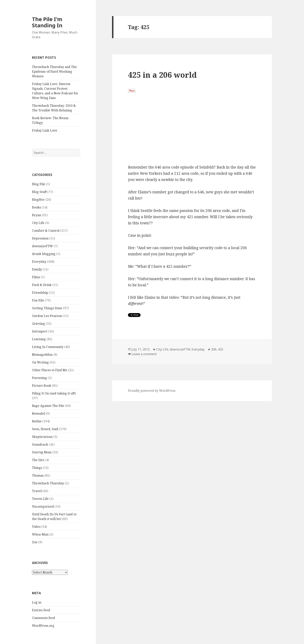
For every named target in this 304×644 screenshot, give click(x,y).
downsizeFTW (42, 246)
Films (36, 277)
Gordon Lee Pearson (47, 316)
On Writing (40, 362)
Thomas (38, 475)
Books (36, 207)
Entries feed (41, 610)
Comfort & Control (46, 231)
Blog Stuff (39, 192)
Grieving (38, 324)
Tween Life (40, 499)
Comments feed (44, 618)
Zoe (35, 542)
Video (36, 527)
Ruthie (37, 421)
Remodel (38, 413)
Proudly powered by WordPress (152, 391)
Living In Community (48, 347)
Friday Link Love (45, 130)
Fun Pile (38, 300)
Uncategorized (43, 506)
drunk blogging (44, 254)
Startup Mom (42, 452)
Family (37, 269)
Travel (37, 491)
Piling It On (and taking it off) (54, 393)
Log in (37, 602)
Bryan (37, 215)
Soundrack (40, 444)
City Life (38, 223)
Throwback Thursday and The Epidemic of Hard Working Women (54, 71)
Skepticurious (42, 437)
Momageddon (42, 355)
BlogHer (38, 200)
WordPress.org (43, 626)
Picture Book (42, 386)
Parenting (39, 378)
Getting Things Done (47, 308)
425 (221, 349)
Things (37, 468)
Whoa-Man (40, 534)
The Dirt (38, 460)
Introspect (40, 331)
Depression (40, 238)
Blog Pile (39, 184)
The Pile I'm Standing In (47, 22)
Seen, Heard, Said (45, 429)
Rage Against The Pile (48, 406)
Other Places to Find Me (50, 370)
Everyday (39, 262)
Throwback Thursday (48, 483)
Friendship (40, 293)
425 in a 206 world (162, 75)
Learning (39, 339)
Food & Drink (42, 285)
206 (214, 349)
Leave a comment (144, 354)
